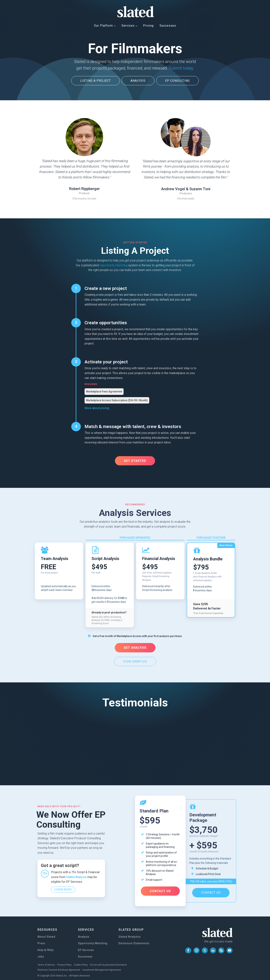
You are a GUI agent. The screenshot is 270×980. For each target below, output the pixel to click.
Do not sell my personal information (111, 961)
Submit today (181, 68)
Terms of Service (46, 961)
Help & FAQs (46, 946)
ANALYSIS (138, 81)
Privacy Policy (65, 961)
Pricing (148, 26)
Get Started (135, 460)
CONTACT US (160, 888)
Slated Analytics (130, 933)
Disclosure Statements (134, 940)
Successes (168, 26)
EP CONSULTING (178, 81)
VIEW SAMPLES (135, 660)
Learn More (63, 886)
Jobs (41, 953)
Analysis (84, 933)
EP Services (86, 946)
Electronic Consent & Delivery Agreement (59, 966)
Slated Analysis (76, 874)
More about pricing (97, 407)
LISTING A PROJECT (95, 81)
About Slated (46, 933)
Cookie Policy (82, 961)
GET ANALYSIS (135, 646)
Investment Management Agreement (103, 966)
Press (41, 940)
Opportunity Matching (114, 264)
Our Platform (103, 26)
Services (128, 26)
